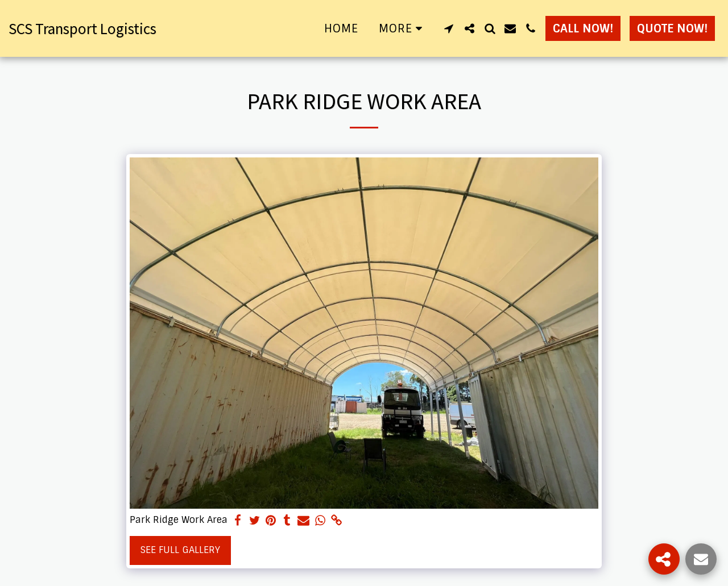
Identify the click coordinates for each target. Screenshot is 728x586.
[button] (449, 28)
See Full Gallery (180, 550)
